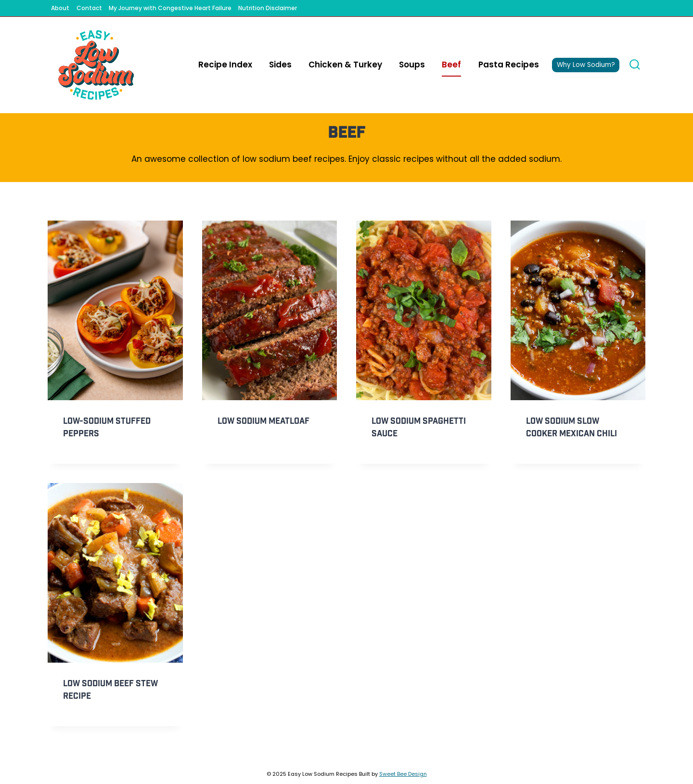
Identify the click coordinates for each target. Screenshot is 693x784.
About (60, 8)
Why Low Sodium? (586, 65)
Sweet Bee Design (403, 774)
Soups (412, 65)
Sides (280, 65)
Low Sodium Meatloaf (263, 421)
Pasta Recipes (509, 65)
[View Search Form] (635, 65)
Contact (89, 8)
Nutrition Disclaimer (268, 8)
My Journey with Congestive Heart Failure (170, 8)
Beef (451, 65)
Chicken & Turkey (345, 65)
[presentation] (115, 310)
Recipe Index (225, 65)
